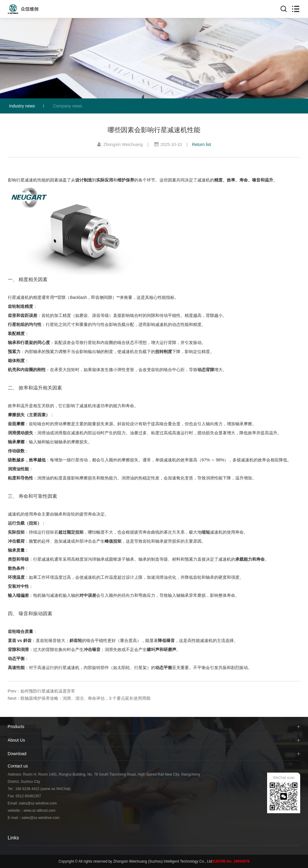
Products (16, 727)
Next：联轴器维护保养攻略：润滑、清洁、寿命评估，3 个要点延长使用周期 (79, 698)
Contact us (18, 766)
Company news (68, 106)
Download (17, 754)
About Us (17, 740)
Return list (202, 144)
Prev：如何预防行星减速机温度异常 (42, 691)
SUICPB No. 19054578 (231, 861)
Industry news (22, 106)
